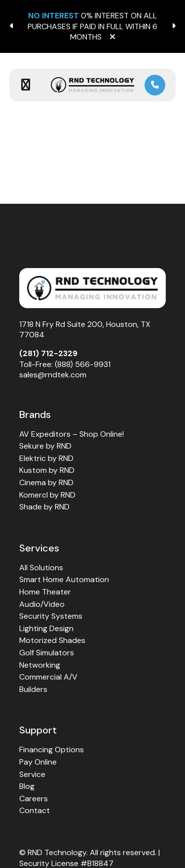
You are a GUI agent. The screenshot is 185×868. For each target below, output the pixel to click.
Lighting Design (46, 628)
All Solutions (41, 568)
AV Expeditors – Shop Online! (72, 434)
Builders (33, 689)
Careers (34, 799)
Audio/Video (42, 604)
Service (32, 774)
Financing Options (52, 750)
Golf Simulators (47, 653)
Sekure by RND (45, 446)
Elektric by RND (46, 458)
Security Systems (51, 616)
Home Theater (45, 592)
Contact (35, 810)
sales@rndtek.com (53, 375)
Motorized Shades (52, 640)
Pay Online (38, 762)
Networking (40, 665)
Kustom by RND (47, 470)
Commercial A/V (48, 677)
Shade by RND (44, 507)
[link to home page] (92, 85)
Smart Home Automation (64, 579)
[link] (155, 85)
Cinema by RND (46, 482)
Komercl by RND (47, 495)
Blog (27, 786)
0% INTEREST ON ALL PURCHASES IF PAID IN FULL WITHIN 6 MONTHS (92, 26)
